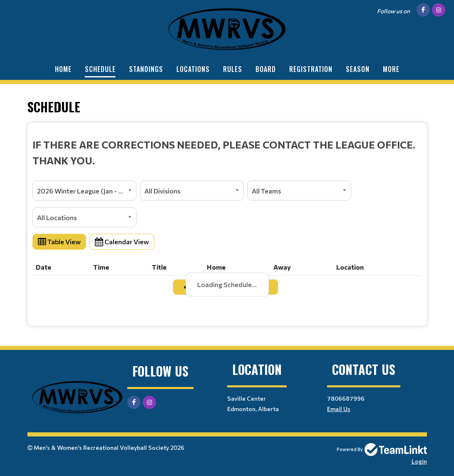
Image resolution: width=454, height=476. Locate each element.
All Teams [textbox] (266, 191)
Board (266, 69)
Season (358, 69)
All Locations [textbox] (57, 217)
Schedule (100, 69)
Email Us (339, 409)
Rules (233, 69)
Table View (59, 242)
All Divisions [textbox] (162, 191)
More (391, 69)
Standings (146, 69)
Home (63, 69)
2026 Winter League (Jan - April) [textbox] (86, 191)
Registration (311, 69)
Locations (193, 69)
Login (419, 461)
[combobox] (84, 191)
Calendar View (122, 242)
